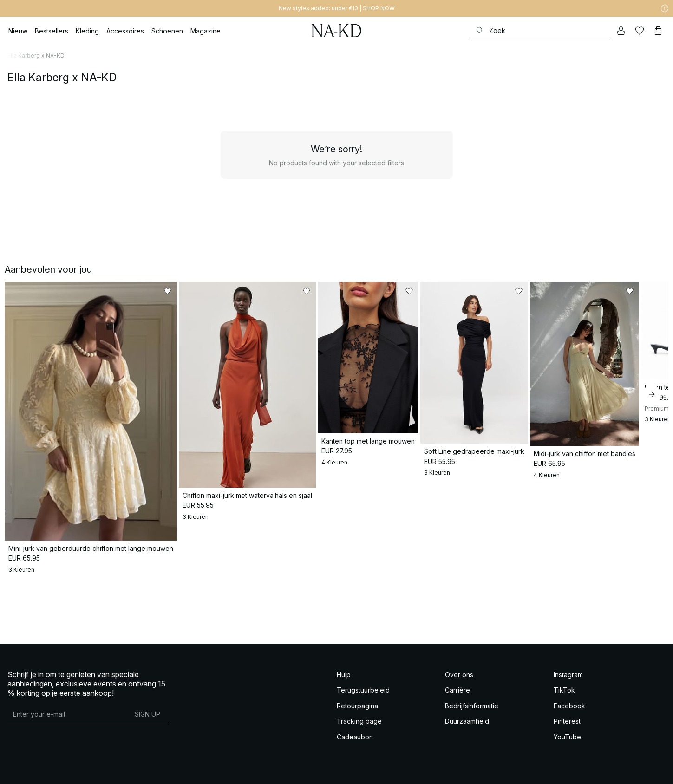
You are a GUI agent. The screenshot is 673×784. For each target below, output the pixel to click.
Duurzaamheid (467, 720)
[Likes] (640, 31)
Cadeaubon (355, 736)
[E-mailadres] (67, 713)
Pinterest (567, 720)
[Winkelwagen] (658, 31)
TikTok (564, 689)
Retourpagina (357, 705)
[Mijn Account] (621, 31)
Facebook (569, 705)
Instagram (568, 674)
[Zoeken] (540, 30)
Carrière (457, 689)
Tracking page (359, 720)
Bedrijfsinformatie (472, 705)
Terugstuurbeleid (363, 689)
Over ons (459, 674)
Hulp (344, 674)
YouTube (567, 736)
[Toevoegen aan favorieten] (160, 291)
